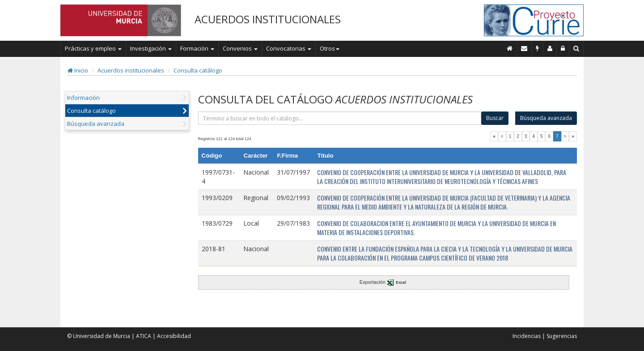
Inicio (78, 70)
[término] (340, 118)
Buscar (495, 118)
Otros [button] (330, 48)
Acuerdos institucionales (131, 70)
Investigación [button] (151, 48)
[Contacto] (524, 48)
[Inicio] (510, 48)
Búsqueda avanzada (96, 124)
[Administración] (563, 48)
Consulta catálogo (198, 70)
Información (83, 98)
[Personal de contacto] (550, 48)
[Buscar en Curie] (576, 48)
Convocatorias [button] (289, 48)
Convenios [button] (240, 48)
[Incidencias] (538, 48)
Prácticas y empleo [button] (93, 48)
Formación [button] (197, 48)
